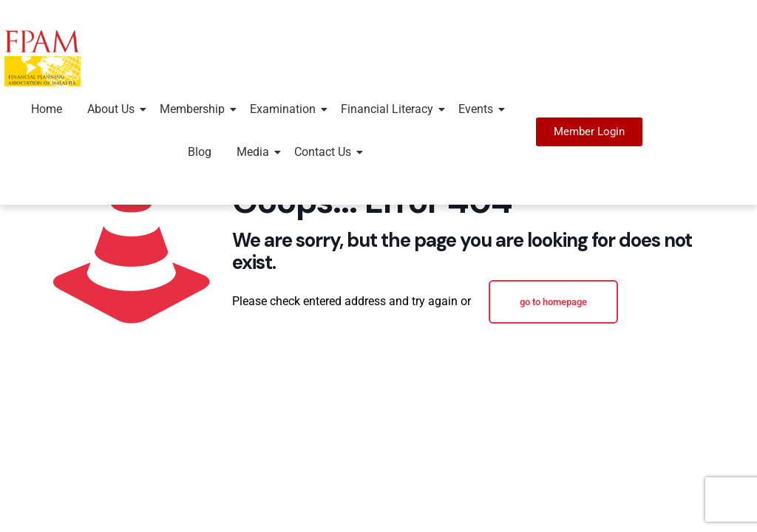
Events (478, 109)
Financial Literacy (390, 109)
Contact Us (325, 152)
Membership (195, 109)
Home (47, 109)
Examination (285, 109)
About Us (113, 109)
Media (255, 152)
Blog (200, 152)
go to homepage (553, 302)
